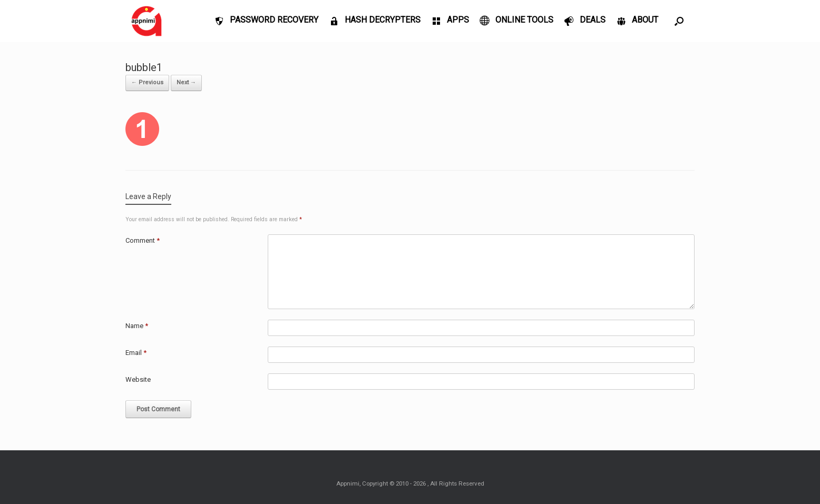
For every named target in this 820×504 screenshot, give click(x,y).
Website (138, 379)
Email (136, 353)
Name (137, 326)
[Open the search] (679, 21)
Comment (143, 240)
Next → (186, 82)
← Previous (147, 82)
